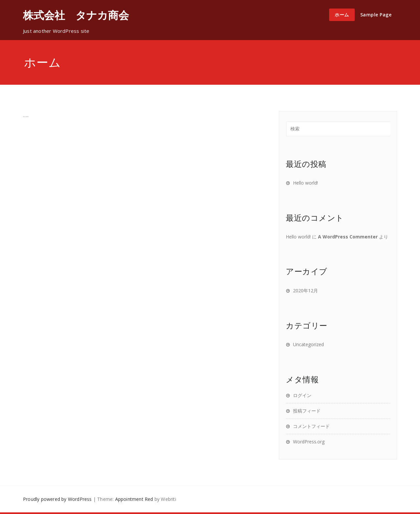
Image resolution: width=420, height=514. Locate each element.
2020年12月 (305, 291)
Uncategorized (308, 344)
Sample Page (376, 15)
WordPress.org (309, 442)
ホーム (342, 15)
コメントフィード (311, 426)
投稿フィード (307, 411)
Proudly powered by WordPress (57, 499)
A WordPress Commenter (348, 237)
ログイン (302, 395)
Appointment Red (134, 499)
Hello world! (305, 183)
